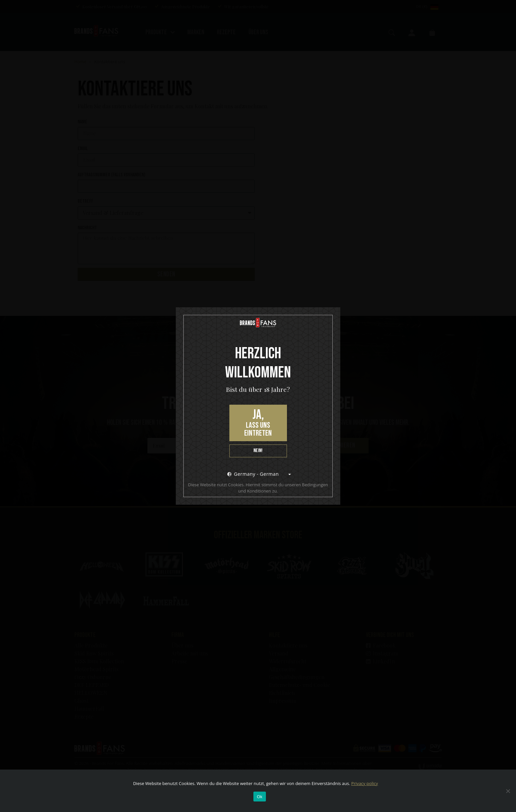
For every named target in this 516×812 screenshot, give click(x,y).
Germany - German (253, 474)
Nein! (258, 451)
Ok (259, 797)
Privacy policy (364, 783)
